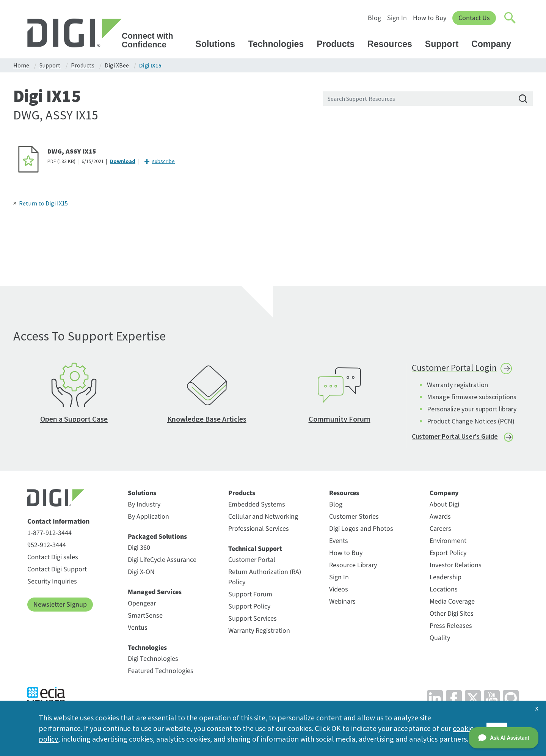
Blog (374, 18)
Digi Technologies (153, 660)
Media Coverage (452, 603)
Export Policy (448, 554)
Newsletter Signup (60, 606)
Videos (339, 591)
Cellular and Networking (263, 518)
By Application (148, 518)
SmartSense (145, 617)
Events (339, 542)
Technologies (279, 44)
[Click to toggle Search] (510, 18)
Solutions (219, 44)
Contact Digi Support (57, 570)
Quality (440, 639)
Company (495, 44)
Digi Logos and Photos (361, 530)
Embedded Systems (257, 506)
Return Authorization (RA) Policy (265, 578)
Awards (440, 518)
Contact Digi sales (53, 558)
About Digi (444, 506)
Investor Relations (456, 566)
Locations (444, 591)
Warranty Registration (259, 632)
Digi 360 (139, 549)
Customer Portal (252, 561)
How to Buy (430, 18)
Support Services (253, 620)
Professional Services (259, 530)
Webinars (342, 603)
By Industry (144, 506)
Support (445, 44)
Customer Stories (354, 518)
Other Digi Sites (452, 615)
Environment (448, 542)
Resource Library (353, 566)
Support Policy (249, 608)
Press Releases (451, 627)
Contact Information (58, 523)
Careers (440, 530)
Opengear (142, 605)
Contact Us (474, 18)
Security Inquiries (52, 583)
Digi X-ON (141, 573)
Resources (393, 44)
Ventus (138, 629)
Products (339, 44)
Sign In (397, 18)
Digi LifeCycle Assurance (162, 561)
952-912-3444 (47, 546)
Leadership (446, 578)
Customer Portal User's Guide (455, 437)
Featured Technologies (161, 672)
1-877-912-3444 (49, 534)
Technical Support (255, 550)
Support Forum (250, 595)
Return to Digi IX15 (43, 203)
